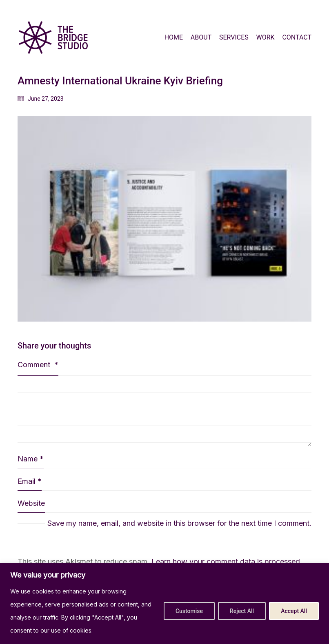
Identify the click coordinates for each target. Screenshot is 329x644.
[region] (164, 603)
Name (31, 459)
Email (30, 481)
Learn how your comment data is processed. (227, 561)
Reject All (242, 611)
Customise (189, 611)
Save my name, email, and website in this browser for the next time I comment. (179, 523)
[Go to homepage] (53, 37)
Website (31, 503)
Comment (38, 365)
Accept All (294, 611)
